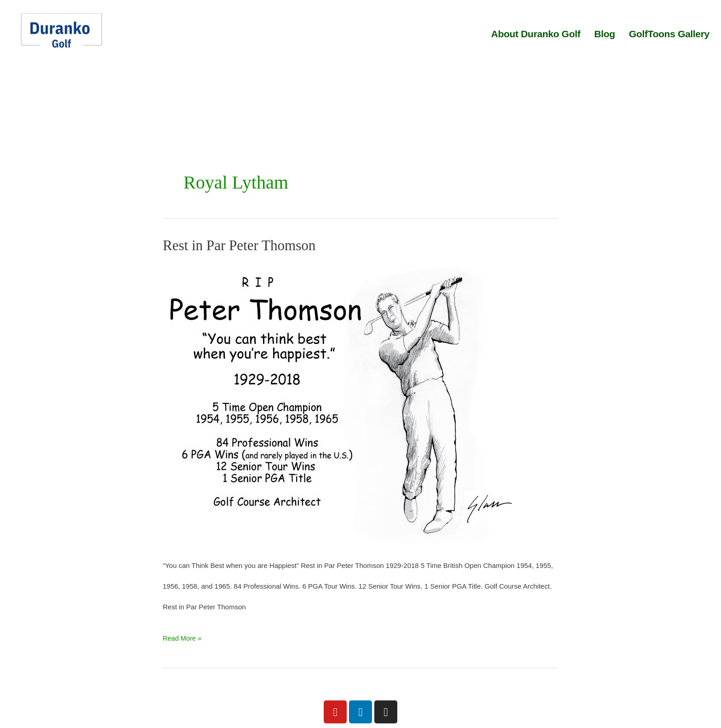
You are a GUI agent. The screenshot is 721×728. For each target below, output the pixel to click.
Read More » (183, 635)
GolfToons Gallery (669, 34)
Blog (604, 34)
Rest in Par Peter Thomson (242, 245)
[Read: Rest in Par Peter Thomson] (345, 403)
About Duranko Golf (536, 34)
